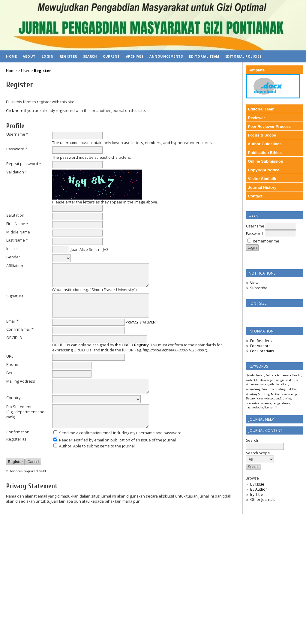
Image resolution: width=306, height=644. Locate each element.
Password (254, 234)
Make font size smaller (251, 314)
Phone (12, 364)
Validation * (17, 172)
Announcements (166, 56)
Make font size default (261, 314)
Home (11, 56)
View (254, 283)
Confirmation (18, 432)
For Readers (261, 341)
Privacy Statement (141, 322)
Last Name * (17, 240)
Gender (13, 257)
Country (13, 398)
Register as (16, 439)
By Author (259, 489)
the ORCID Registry (132, 345)
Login (48, 56)
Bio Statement (19, 407)
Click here (15, 111)
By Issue (257, 484)
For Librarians (262, 351)
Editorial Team (204, 56)
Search (90, 56)
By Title (256, 494)
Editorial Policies (244, 56)
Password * (17, 149)
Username (255, 226)
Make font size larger (270, 314)
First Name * (17, 224)
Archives (135, 56)
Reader (66, 440)
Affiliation (15, 266)
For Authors (260, 346)
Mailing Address (21, 381)
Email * (12, 321)
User (25, 71)
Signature (15, 296)
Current (111, 56)
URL (10, 356)
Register (68, 56)
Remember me (266, 241)
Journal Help (261, 419)
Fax (9, 373)
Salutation (15, 215)
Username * (17, 134)
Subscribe (259, 288)
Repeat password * (24, 164)
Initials (12, 249)
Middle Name (18, 232)
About (29, 56)
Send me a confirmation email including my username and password (120, 433)
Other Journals (263, 500)
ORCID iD (14, 338)
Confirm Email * (20, 329)
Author (65, 446)
